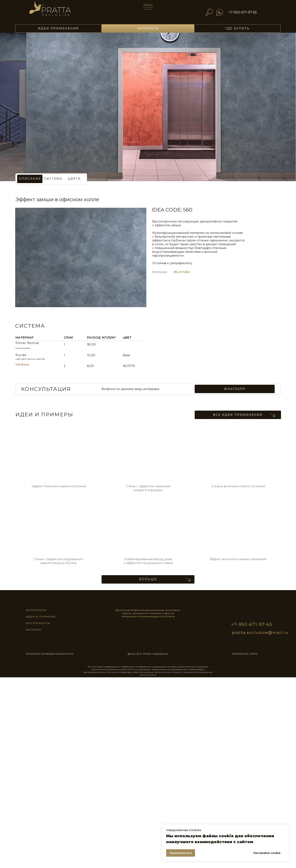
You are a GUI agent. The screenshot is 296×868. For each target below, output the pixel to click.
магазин (33, 630)
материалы (36, 610)
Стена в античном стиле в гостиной (238, 486)
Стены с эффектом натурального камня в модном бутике (59, 561)
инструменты (38, 623)
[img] (56, 11)
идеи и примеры (41, 617)
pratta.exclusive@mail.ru (260, 633)
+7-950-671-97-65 (243, 12)
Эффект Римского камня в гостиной (59, 486)
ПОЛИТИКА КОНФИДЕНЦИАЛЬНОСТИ (50, 654)
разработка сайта (245, 654)
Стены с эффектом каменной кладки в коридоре (148, 488)
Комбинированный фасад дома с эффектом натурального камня (148, 561)
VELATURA (181, 272)
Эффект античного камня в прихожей (238, 559)
